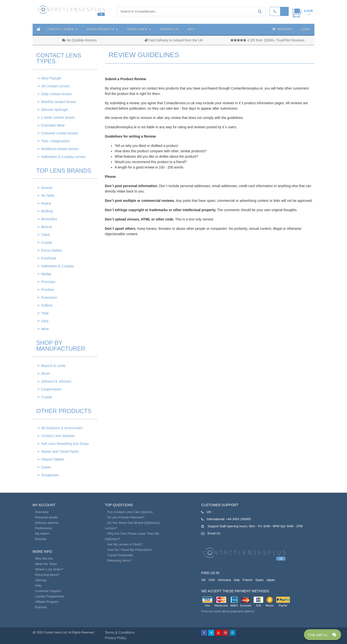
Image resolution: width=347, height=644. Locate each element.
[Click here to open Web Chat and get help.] (322, 635)
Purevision (49, 297)
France (248, 580)
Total (45, 313)
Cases (46, 467)
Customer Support (48, 591)
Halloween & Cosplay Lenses (63, 157)
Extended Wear (53, 125)
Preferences (44, 528)
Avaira (46, 203)
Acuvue (47, 188)
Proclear (48, 290)
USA (212, 580)
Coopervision (51, 389)
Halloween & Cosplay (57, 266)
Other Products (103, 29)
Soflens (47, 305)
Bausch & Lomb (53, 366)
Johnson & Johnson (56, 381)
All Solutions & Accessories (62, 428)
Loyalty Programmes (50, 596)
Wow (45, 329)
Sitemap (41, 580)
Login (305, 29)
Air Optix (48, 195)
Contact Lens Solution (58, 436)
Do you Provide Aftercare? (126, 517)
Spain (259, 580)
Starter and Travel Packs (60, 451)
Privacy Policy (116, 638)
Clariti (46, 235)
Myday (46, 274)
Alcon (45, 374)
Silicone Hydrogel (55, 110)
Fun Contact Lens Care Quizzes (130, 512)
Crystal (47, 243)
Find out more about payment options (228, 611)
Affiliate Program (47, 602)
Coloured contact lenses (60, 133)
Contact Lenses (63, 29)
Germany (224, 580)
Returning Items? (47, 575)
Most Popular (51, 78)
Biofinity (47, 211)
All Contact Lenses (56, 86)
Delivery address (47, 523)
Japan (271, 580)
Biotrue (47, 227)
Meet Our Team (46, 564)
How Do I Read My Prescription (130, 550)
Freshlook (49, 258)
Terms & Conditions (120, 632)
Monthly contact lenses (59, 102)
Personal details (46, 517)
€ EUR (309, 11)
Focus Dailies (51, 250)
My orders (42, 534)
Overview (42, 512)
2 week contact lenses (58, 117)
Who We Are (44, 559)
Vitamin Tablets (53, 459)
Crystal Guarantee (120, 555)
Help (192, 29)
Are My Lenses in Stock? (125, 544)
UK (203, 580)
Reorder (282, 29)
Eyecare (41, 607)
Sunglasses (139, 29)
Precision (48, 282)
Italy (237, 580)
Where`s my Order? (49, 569)
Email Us (214, 533)
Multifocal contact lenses (60, 149)
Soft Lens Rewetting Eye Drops (65, 444)
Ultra (45, 321)
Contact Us (169, 29)
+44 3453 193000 (238, 519)
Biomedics (49, 219)
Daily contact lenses (56, 94)
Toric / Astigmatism (56, 141)
